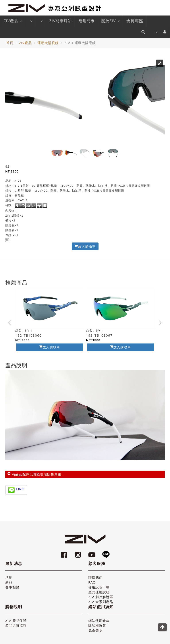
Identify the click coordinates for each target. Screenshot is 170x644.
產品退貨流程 (16, 626)
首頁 (10, 43)
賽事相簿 (12, 587)
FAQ (92, 582)
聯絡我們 (95, 577)
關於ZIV (110, 21)
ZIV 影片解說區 (101, 597)
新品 (9, 582)
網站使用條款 (99, 621)
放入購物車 (50, 347)
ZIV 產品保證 (16, 621)
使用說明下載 (99, 587)
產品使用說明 (99, 592)
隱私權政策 (97, 626)
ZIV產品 (13, 21)
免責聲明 (95, 630)
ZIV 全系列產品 (101, 602)
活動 (9, 577)
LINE (20, 489)
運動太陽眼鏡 (48, 43)
